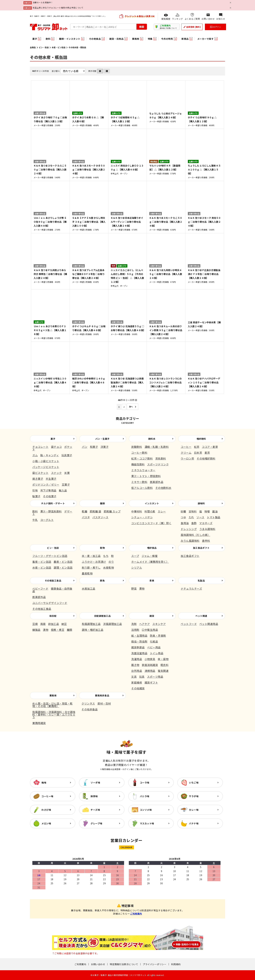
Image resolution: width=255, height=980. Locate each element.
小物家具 (150, 659)
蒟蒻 (43, 624)
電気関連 (163, 671)
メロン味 (46, 823)
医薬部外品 (157, 482)
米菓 (67, 473)
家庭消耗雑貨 (150, 665)
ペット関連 (201, 616)
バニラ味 (145, 796)
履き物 (135, 665)
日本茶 (198, 453)
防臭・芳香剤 (158, 636)
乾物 (102, 548)
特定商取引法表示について (124, 964)
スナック (56, 473)
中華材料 (137, 511)
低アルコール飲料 (142, 488)
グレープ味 (96, 823)
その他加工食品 (53, 581)
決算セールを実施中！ (43, 2)
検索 (142, 27)
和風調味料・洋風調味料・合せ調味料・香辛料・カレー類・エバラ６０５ (54, 714)
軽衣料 (165, 665)
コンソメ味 (146, 810)
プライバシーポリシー (155, 964)
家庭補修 (137, 682)
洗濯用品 (137, 659)
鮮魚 (102, 581)
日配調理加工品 (102, 616)
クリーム (186, 453)
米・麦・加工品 (91, 556)
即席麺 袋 (96, 511)
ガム (35, 455)
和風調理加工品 (91, 624)
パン (85, 447)
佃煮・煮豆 (58, 630)
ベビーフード (40, 588)
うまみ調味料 (207, 529)
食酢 (194, 523)
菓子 (53, 439)
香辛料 (206, 541)
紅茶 (197, 447)
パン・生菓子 (102, 439)
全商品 (33, 47)
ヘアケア (145, 624)
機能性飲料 (138, 464)
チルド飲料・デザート (53, 503)
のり (111, 562)
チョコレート (40, 447)
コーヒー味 (47, 796)
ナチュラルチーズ (191, 588)
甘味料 (193, 511)
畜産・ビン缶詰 (42, 562)
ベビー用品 (154, 647)
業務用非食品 (102, 695)
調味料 (201, 503)
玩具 (142, 677)
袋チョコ (56, 447)
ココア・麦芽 (210, 447)
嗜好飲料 (201, 439)
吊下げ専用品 (48, 490)
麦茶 (207, 453)
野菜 (134, 588)
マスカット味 (147, 823)
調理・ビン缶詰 (63, 567)
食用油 (185, 523)
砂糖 (183, 511)
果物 (142, 588)
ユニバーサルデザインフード (50, 603)
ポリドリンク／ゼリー (46, 484)
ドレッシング (189, 529)
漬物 (46, 630)
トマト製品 (214, 517)
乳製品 (201, 581)
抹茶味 (94, 796)
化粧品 (154, 641)
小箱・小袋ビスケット (46, 461)
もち (106, 556)
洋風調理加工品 (113, 624)
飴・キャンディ (50, 455)
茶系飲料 (161, 458)
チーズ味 (95, 810)
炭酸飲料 (137, 447)
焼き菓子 (38, 479)
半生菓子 (51, 479)
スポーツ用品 (155, 677)
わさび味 (46, 810)
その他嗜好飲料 (206, 458)
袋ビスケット (40, 473)
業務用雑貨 (39, 723)
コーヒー (186, 447)
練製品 (36, 630)
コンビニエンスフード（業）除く (151, 523)
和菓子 (94, 447)
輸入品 (63, 490)
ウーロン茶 (187, 458)
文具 (134, 677)
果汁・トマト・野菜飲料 (146, 476)
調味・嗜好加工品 (93, 630)
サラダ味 (194, 796)
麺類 (102, 503)
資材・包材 (104, 703)
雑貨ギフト (151, 682)
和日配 (53, 616)
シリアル (137, 567)
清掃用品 (150, 671)
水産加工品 (89, 588)
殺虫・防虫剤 (139, 641)
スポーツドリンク (158, 464)
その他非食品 (90, 709)
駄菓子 (36, 496)
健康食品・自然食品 (52, 590)
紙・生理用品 (139, 636)
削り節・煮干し (91, 567)
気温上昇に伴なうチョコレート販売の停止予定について (58, 8)
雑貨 (152, 616)
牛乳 (35, 520)
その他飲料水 (163, 488)
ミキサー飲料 (139, 482)
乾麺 (84, 511)
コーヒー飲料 (139, 453)
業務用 (53, 695)
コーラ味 (145, 783)
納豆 (64, 624)
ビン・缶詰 (44, 47)
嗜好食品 (152, 548)
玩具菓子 (67, 455)
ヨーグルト (47, 520)
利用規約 (176, 964)
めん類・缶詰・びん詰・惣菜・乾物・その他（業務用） (53, 705)
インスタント (152, 503)
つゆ (183, 517)
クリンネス (88, 703)
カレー (162, 511)
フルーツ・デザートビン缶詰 (50, 556)
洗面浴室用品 (139, 653)
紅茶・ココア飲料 (142, 458)
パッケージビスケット (46, 467)
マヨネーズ (206, 523)
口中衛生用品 (150, 630)
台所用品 (137, 671)
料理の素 (150, 511)
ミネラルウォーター (143, 470)
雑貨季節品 (138, 647)
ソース (200, 517)
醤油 (215, 511)
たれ (191, 517)
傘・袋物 (163, 659)
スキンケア (159, 624)
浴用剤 (135, 630)
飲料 (35, 511)
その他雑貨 (138, 688)
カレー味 (194, 810)
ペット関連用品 (209, 624)
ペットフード (189, 624)
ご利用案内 (136, 914)
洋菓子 (105, 447)
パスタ (86, 517)
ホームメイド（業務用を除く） (150, 562)
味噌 (207, 511)
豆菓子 (66, 484)
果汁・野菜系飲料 (51, 511)
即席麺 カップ (112, 511)
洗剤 (134, 624)
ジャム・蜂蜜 (150, 556)
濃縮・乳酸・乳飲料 (157, 447)
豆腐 (35, 624)
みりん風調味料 (190, 541)
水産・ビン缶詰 (59, 47)
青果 (152, 581)
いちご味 (194, 783)
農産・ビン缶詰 (63, 562)
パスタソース (100, 517)
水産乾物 (108, 567)
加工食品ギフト (201, 548)
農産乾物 (87, 573)
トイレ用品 (157, 653)
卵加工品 (54, 624)
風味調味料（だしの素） (195, 535)
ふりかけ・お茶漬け (94, 562)
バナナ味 (194, 823)
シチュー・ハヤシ (142, 517)
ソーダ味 (95, 783)
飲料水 (152, 439)
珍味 (35, 490)
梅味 (44, 783)
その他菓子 (50, 496)
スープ (135, 556)
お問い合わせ (98, 964)
